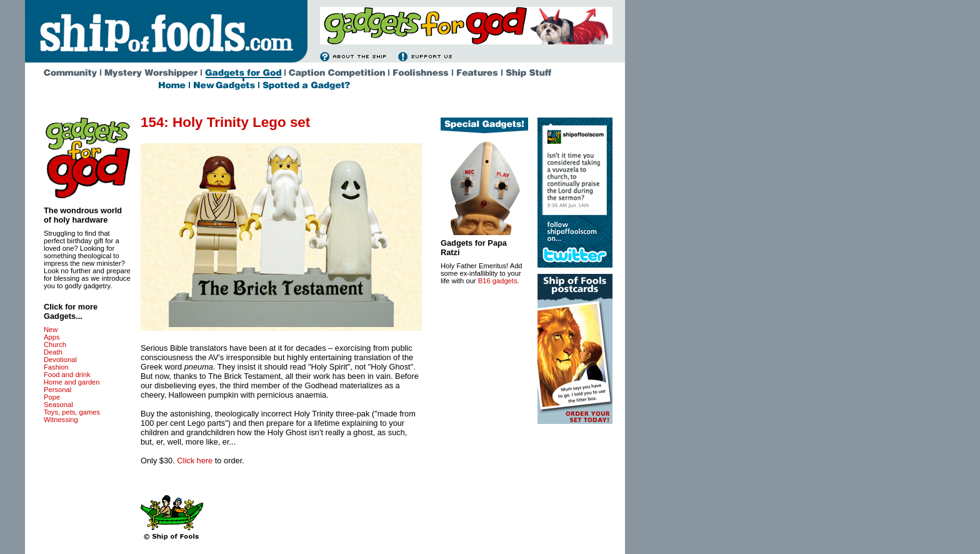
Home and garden (72, 382)
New (51, 330)
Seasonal (58, 405)
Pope (52, 397)
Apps (52, 337)
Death (53, 352)
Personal (57, 390)
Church (55, 345)
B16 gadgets (498, 281)
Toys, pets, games (72, 412)
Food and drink (67, 375)
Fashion (56, 367)
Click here (195, 461)
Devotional (60, 360)
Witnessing (61, 420)
